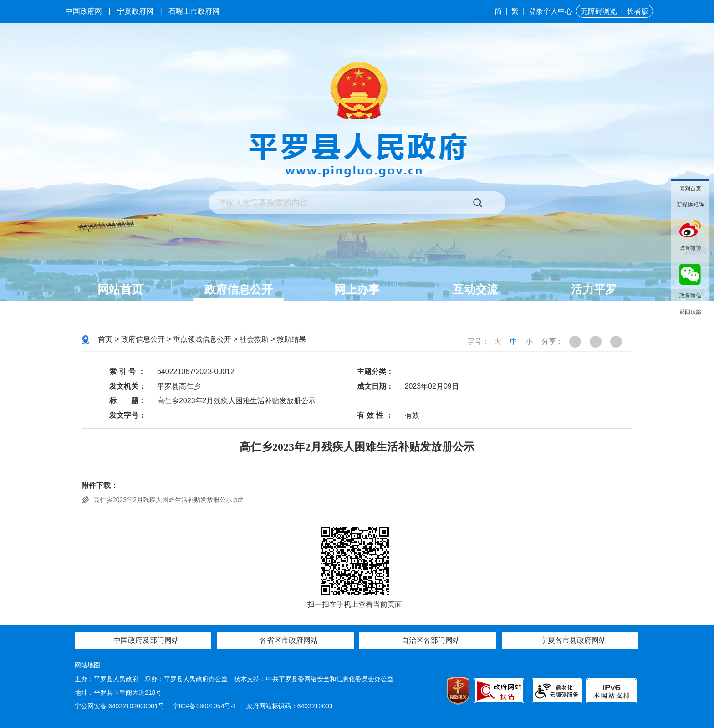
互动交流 (475, 289)
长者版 (637, 11)
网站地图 (87, 665)
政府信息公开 (239, 289)
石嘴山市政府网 (194, 11)
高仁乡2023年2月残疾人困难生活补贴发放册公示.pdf (168, 500)
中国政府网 (84, 11)
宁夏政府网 (135, 11)
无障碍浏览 (599, 11)
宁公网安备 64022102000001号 (120, 706)
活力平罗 (594, 289)
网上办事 (357, 289)
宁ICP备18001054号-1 (205, 706)
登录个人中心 (551, 11)
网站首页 (120, 289)
